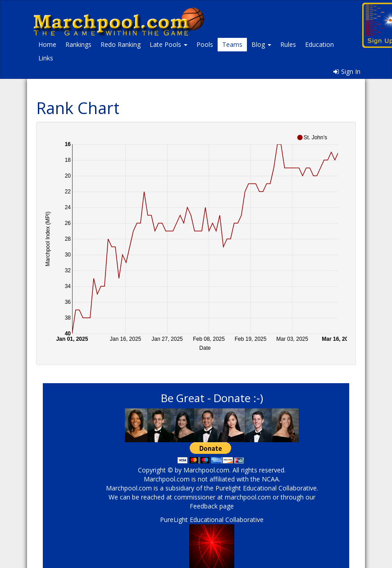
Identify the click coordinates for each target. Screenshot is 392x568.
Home (47, 44)
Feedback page (212, 506)
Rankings (78, 44)
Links (46, 58)
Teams (232, 44)
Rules (288, 44)
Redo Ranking (121, 44)
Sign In (347, 71)
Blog (261, 44)
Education (319, 44)
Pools (205, 44)
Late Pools (169, 44)
